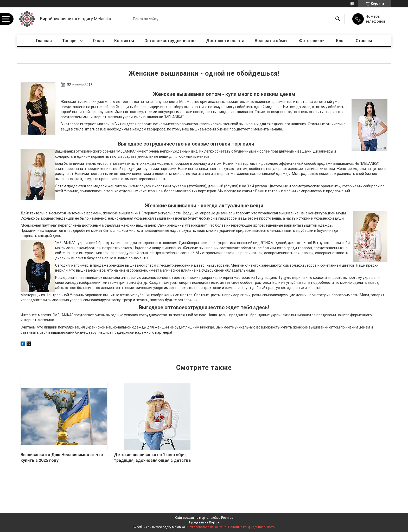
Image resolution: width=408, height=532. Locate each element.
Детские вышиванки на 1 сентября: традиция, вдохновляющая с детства (152, 458)
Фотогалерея (312, 41)
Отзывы (364, 41)
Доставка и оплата (225, 41)
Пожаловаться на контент (207, 527)
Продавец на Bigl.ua (204, 522)
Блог (341, 41)
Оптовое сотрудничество (170, 41)
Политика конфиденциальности (252, 527)
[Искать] (338, 19)
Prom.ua (227, 518)
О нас (98, 41)
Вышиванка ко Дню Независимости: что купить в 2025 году (62, 458)
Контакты (124, 41)
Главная (44, 41)
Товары (70, 41)
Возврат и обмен (272, 41)
